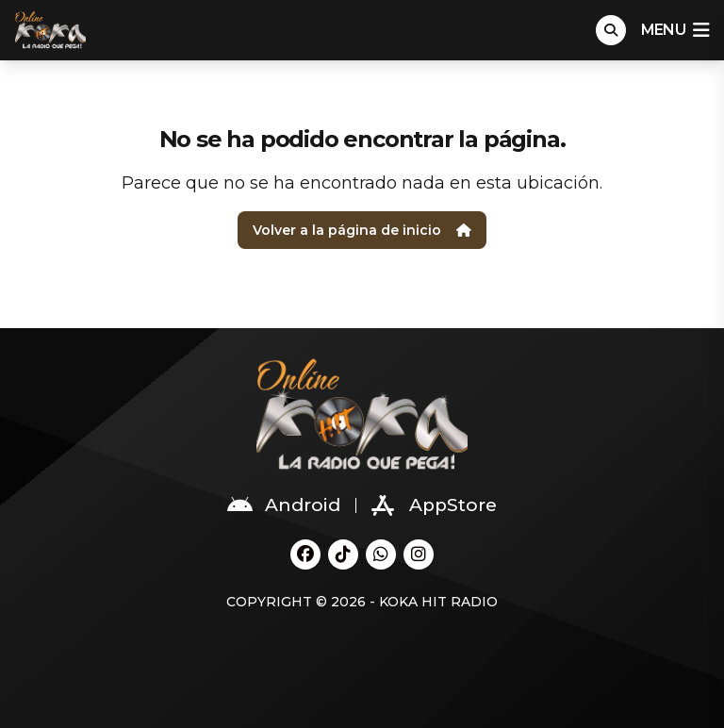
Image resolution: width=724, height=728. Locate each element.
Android (284, 505)
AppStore (434, 505)
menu (675, 30)
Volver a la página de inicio (362, 230)
